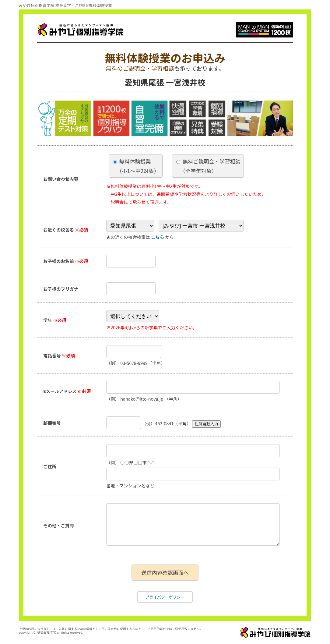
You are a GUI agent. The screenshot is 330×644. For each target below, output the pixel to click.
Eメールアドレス (67, 391)
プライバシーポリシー (165, 597)
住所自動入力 (206, 424)
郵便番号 (52, 423)
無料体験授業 (136, 166)
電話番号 (59, 355)
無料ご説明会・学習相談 (208, 166)
